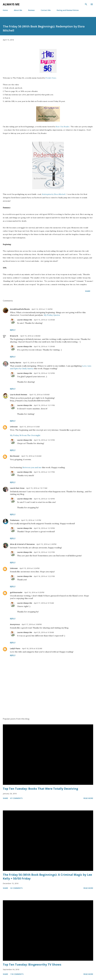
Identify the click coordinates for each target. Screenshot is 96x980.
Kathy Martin (16, 363)
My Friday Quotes (52, 315)
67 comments (16, 798)
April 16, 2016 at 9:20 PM (34, 592)
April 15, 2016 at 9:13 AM (30, 427)
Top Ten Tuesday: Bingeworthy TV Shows (32, 964)
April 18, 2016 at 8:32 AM (32, 648)
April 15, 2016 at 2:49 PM (46, 544)
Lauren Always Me (25, 320)
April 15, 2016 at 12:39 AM (44, 320)
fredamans (15, 520)
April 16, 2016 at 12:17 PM (44, 472)
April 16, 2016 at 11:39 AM (44, 346)
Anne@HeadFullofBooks (20, 309)
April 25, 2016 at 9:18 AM (44, 632)
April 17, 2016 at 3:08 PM (32, 624)
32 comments (16, 888)
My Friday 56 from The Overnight (25, 435)
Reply (13, 330)
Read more (88, 798)
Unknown (14, 427)
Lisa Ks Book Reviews (19, 395)
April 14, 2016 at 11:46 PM (42, 309)
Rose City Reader (63, 127)
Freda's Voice (51, 78)
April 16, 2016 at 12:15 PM (44, 440)
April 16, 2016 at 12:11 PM (44, 405)
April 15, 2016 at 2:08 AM (30, 336)
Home (5, 10)
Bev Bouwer (15, 456)
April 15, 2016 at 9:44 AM (31, 456)
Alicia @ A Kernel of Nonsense (22, 544)
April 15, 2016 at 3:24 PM (30, 568)
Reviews (31, 10)
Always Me (11, 4)
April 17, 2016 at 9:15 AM (44, 603)
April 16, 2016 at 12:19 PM (44, 528)
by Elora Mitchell (54, 194)
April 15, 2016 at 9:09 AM (39, 395)
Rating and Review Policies (68, 10)
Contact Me (46, 10)
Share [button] (88, 291)
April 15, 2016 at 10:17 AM (37, 488)
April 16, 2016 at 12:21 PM (44, 552)
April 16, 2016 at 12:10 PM (44, 373)
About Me (18, 10)
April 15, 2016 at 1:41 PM (31, 520)
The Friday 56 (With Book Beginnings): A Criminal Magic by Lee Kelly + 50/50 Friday (47, 876)
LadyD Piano (15, 648)
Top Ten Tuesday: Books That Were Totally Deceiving (40, 789)
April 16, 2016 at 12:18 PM (44, 499)
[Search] (86, 4)
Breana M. (14, 336)
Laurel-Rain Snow (17, 488)
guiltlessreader (16, 592)
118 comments (17, 974)
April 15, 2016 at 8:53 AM (33, 363)
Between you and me (32, 467)
